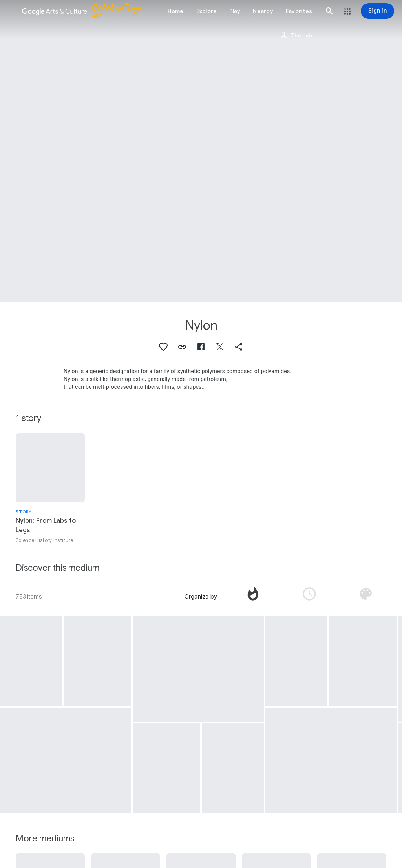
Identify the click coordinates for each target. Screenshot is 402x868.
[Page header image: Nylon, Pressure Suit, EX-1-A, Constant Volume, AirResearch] (201, 151)
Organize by (201, 597)
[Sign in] (377, 11)
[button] (11, 11)
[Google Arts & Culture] (85, 11)
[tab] (253, 597)
